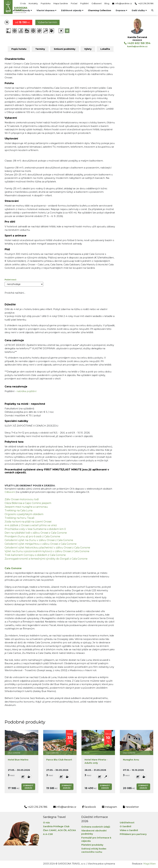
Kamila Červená (137, 37)
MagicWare (150, 864)
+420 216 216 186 (144, 3)
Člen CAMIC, (50, 830)
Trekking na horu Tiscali (19, 518)
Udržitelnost (127, 823)
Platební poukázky (92, 845)
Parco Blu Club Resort (59, 760)
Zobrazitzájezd (28, 787)
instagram (109, 807)
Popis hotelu (19, 49)
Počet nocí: (10, 280)
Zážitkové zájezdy (72, 10)
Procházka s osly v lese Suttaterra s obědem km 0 (35, 529)
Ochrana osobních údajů (96, 827)
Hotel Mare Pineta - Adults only (96, 761)
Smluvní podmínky (65, 49)
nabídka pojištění (26, 391)
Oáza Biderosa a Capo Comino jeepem (28, 503)
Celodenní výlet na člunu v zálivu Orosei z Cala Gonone (39, 540)
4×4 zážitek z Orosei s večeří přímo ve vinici (31, 525)
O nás (23, 3)
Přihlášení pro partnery (133, 834)
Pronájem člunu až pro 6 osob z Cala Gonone (32, 536)
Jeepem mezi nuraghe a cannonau (26, 507)
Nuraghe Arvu (131, 760)
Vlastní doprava (46, 10)
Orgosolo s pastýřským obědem (24, 514)
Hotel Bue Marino (18, 760)
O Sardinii (125, 826)
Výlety (88, 49)
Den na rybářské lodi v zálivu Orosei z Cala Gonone (36, 533)
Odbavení (97, 3)
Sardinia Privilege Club (56, 826)
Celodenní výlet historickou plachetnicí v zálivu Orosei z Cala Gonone (47, 548)
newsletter (131, 807)
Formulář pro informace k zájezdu (96, 839)
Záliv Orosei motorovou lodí (22, 499)
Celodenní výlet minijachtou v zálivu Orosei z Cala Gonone (41, 544)
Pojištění (84, 3)
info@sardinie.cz (122, 3)
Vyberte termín (47, 22)
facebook (89, 807)
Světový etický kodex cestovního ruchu (94, 850)
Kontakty (33, 3)
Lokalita (105, 49)
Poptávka (46, 3)
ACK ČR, (62, 830)
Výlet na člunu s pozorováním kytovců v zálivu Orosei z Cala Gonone (47, 551)
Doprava (121, 10)
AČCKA (72, 830)
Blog (107, 3)
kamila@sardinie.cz (137, 46)
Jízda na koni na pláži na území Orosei (28, 522)
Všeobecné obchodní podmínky (94, 832)
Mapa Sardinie (61, 3)
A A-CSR (48, 834)
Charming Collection (100, 10)
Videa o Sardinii (129, 830)
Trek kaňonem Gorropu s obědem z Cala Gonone (35, 555)
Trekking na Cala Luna (19, 510)
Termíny (40, 49)
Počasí (74, 3)
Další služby (139, 10)
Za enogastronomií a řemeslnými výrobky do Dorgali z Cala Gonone (46, 559)
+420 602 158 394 (137, 43)
